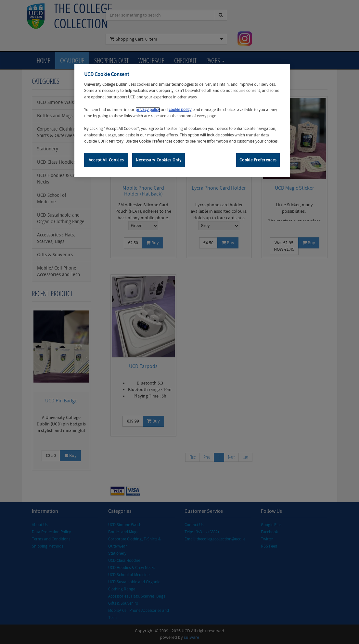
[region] (182, 121)
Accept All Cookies (106, 160)
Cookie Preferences (258, 160)
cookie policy (180, 110)
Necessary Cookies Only (159, 160)
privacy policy (148, 110)
